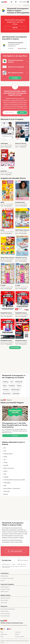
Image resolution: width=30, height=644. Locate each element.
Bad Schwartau (16, 390)
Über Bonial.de (4, 576)
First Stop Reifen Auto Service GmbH (13, 480)
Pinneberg (12, 386)
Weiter (22, 113)
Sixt (4, 460)
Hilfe (2, 632)
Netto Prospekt (4, 600)
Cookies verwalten (20, 637)
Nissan (5, 471)
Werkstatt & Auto (22, 564)
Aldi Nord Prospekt (5, 598)
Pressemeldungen (5, 616)
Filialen (14, 564)
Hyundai (5, 465)
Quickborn (6, 390)
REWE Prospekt (5, 592)
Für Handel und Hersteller (7, 578)
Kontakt (17, 634)
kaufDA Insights (5, 611)
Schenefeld (16, 394)
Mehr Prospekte (15, 348)
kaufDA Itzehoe (6, 564)
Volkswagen (6, 483)
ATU (4, 448)
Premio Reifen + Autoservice (11, 488)
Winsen (19, 386)
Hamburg (5, 382)
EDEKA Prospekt (5, 587)
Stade (5, 386)
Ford (4, 451)
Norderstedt (19, 382)
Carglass (5, 477)
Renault (5, 494)
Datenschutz (23, 108)
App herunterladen (5, 614)
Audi (4, 474)
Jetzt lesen (15, 436)
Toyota (5, 462)
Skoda (5, 457)
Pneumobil (6, 491)
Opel (4, 486)
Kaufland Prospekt (5, 589)
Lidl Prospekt (4, 603)
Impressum (18, 632)
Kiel (12, 382)
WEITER (15, 28)
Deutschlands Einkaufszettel (8, 609)
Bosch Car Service (8, 468)
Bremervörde (7, 394)
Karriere (3, 581)
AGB (2, 637)
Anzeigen (26, 5)
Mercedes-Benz (7, 454)
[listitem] (8, 134)
